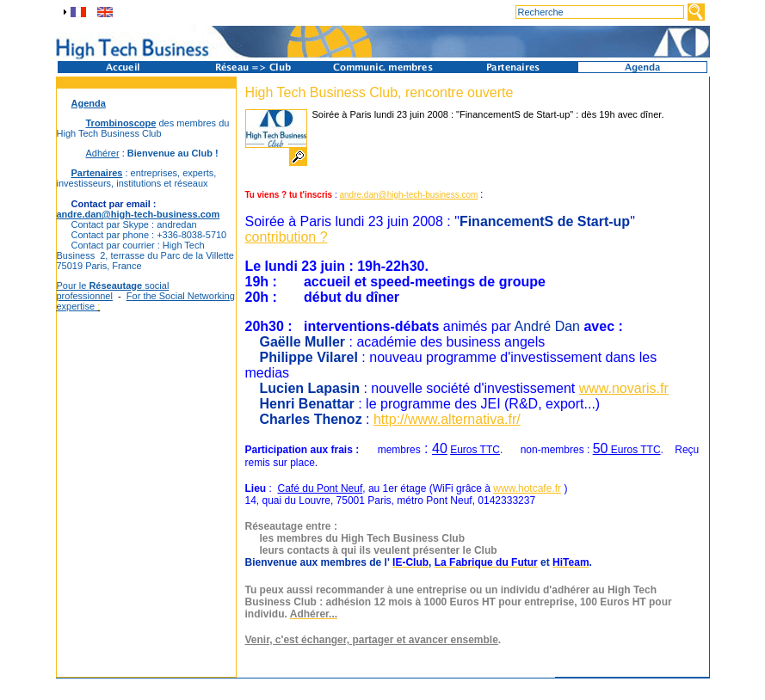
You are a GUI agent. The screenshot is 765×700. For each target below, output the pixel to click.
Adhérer (103, 153)
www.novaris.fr (624, 388)
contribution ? (287, 237)
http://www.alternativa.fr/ (447, 419)
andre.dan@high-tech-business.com (139, 214)
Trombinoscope (121, 123)
